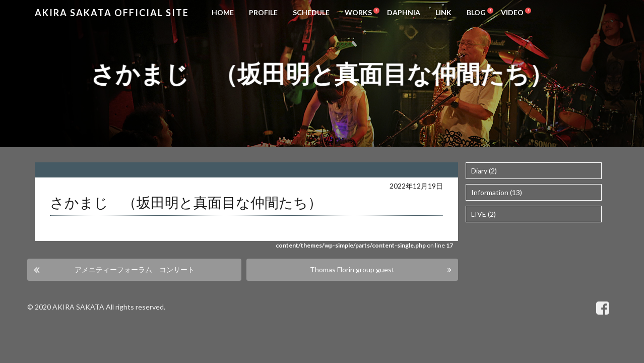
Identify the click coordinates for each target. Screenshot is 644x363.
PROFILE (263, 12)
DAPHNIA (404, 12)
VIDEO (512, 12)
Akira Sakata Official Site (112, 13)
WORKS (358, 12)
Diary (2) (484, 171)
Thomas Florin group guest (352, 269)
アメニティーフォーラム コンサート (135, 269)
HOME (223, 12)
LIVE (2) (484, 214)
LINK (443, 12)
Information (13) (497, 192)
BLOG (476, 12)
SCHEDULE (311, 12)
